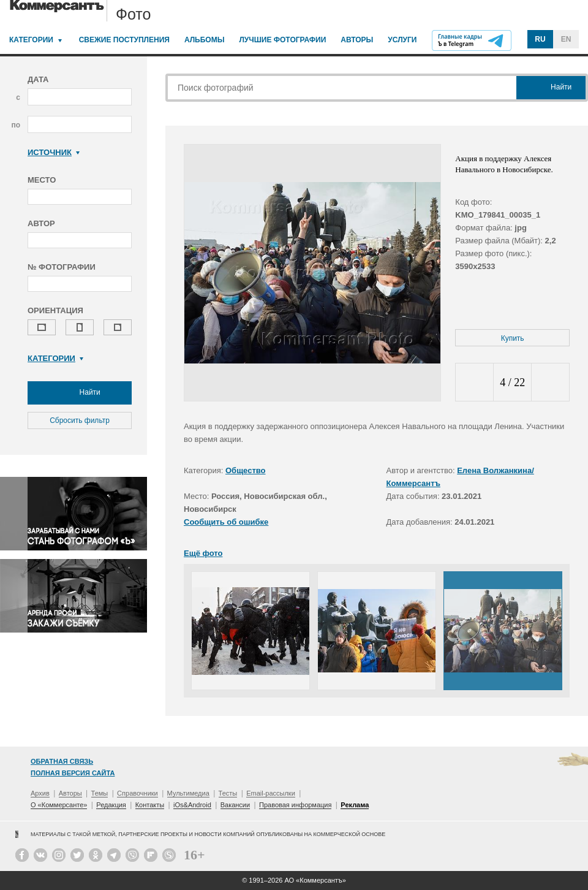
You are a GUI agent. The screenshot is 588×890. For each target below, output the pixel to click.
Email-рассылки (271, 793)
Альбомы (205, 40)
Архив (40, 793)
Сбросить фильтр (80, 420)
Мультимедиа (188, 793)
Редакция (111, 805)
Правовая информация (295, 805)
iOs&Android (192, 805)
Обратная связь (62, 761)
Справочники (138, 793)
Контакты (150, 805)
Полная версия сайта (73, 773)
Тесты (228, 793)
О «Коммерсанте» (59, 805)
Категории (31, 40)
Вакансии (236, 805)
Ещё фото (203, 553)
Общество (246, 470)
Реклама (355, 805)
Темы (100, 793)
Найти (80, 393)
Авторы (357, 40)
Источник (54, 152)
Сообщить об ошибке (226, 522)
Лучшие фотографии (282, 40)
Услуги (402, 40)
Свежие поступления (124, 40)
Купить (513, 338)
